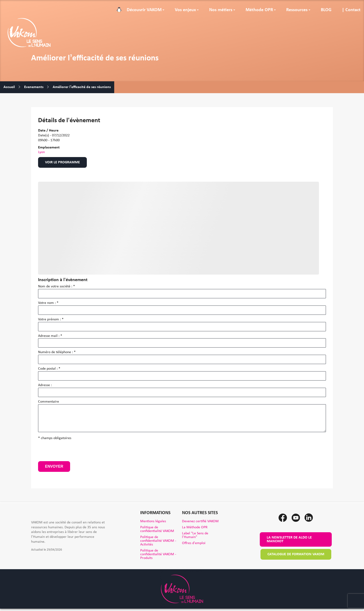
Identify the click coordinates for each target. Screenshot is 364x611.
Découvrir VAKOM (144, 10)
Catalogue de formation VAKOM (296, 554)
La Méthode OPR (195, 527)
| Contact (351, 10)
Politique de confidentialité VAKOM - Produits (158, 554)
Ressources (297, 10)
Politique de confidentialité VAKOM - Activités (158, 541)
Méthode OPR (259, 10)
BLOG (326, 10)
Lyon (41, 152)
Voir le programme (62, 162)
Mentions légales (153, 521)
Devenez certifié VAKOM (200, 521)
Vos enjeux (185, 10)
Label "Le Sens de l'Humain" (195, 535)
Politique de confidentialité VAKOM (157, 529)
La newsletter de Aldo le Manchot (289, 539)
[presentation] (73, 452)
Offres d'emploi (194, 543)
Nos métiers (221, 10)
